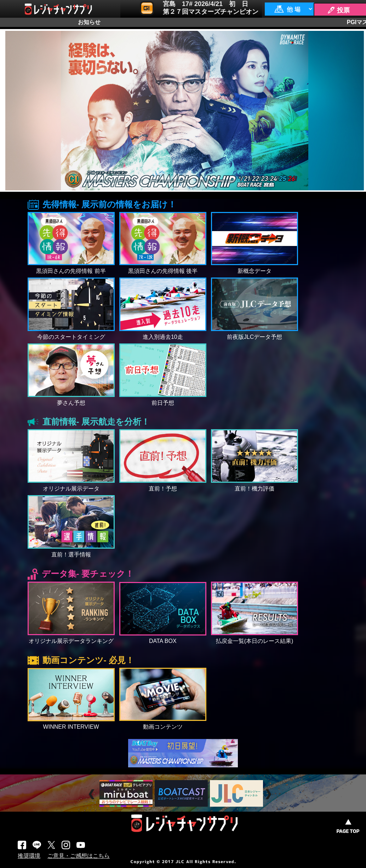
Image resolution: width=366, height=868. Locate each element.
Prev (93, 794)
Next (269, 794)
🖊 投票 (338, 10)
